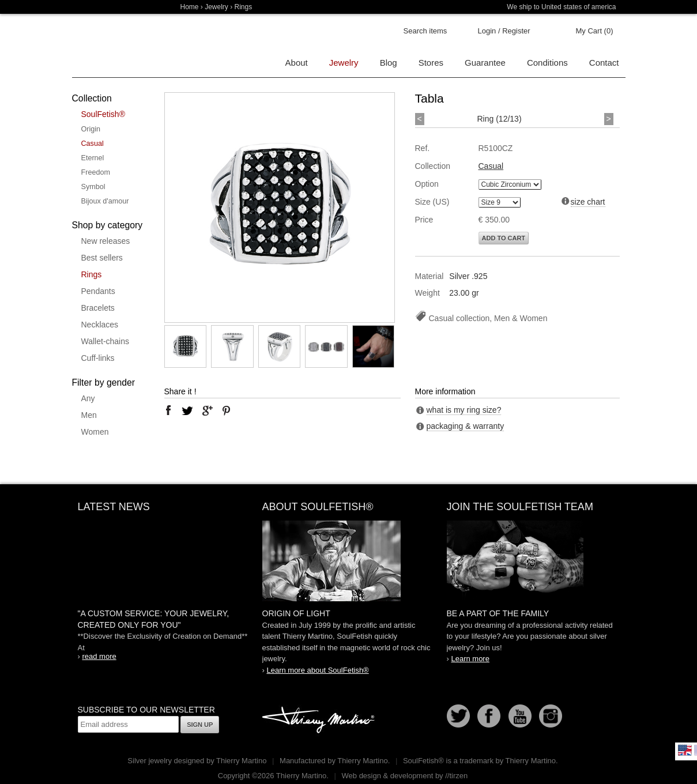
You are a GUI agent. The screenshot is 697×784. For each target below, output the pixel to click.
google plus (207, 410)
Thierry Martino (320, 721)
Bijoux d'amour (105, 201)
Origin (91, 129)
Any (88, 398)
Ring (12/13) (500, 119)
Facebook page (489, 716)
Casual (93, 144)
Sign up (200, 725)
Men (89, 415)
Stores (431, 63)
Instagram (551, 716)
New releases (106, 241)
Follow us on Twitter (458, 716)
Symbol (93, 187)
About (297, 63)
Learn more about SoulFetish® (317, 670)
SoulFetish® (103, 114)
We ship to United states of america (561, 7)
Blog (389, 63)
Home (190, 7)
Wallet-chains (106, 341)
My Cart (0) (595, 31)
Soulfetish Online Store (112, 46)
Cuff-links (98, 358)
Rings (92, 274)
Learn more (470, 659)
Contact (604, 63)
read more (99, 656)
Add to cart (504, 238)
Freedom (96, 172)
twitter (187, 410)
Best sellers (102, 258)
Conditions (547, 63)
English (685, 750)
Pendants (98, 291)
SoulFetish (349, 561)
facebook (168, 410)
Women (95, 432)
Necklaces (100, 325)
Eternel (93, 158)
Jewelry (216, 7)
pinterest (227, 410)
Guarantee (485, 63)
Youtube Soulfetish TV (520, 716)
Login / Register (504, 31)
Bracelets (98, 308)
